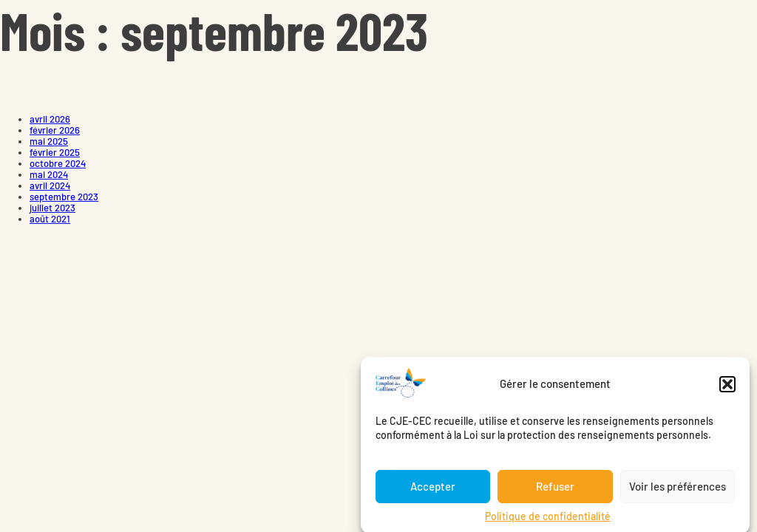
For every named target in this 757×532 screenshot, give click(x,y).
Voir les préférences (678, 493)
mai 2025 (49, 141)
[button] (727, 390)
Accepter (433, 493)
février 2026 (55, 130)
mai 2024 (49, 174)
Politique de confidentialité (548, 522)
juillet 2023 (52, 208)
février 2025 (55, 152)
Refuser (555, 493)
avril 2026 (50, 119)
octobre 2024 (58, 163)
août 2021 (50, 219)
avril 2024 (50, 185)
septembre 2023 (64, 197)
